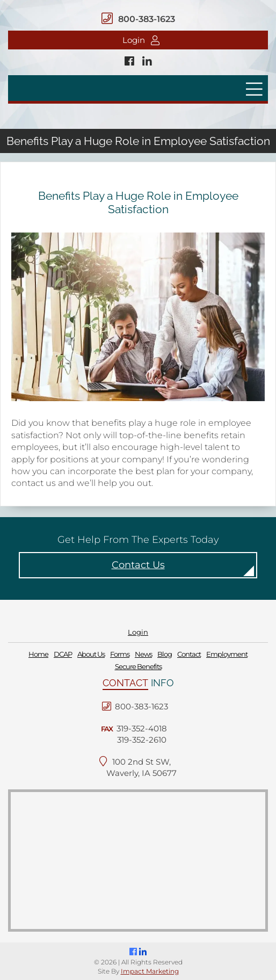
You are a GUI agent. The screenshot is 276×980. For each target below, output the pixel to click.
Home (38, 654)
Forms (120, 654)
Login (141, 40)
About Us (91, 654)
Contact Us (138, 565)
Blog (165, 654)
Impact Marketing (150, 971)
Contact (189, 654)
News (143, 654)
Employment (227, 654)
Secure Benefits (138, 666)
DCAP (63, 654)
